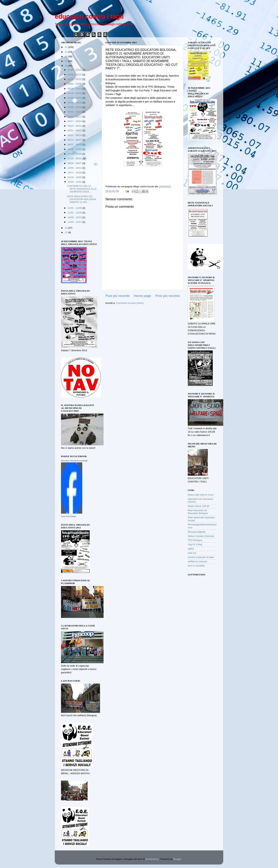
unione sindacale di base (201, 557)
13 (66, 56)
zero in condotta (196, 566)
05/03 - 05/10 (75, 112)
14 (66, 61)
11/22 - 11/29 (75, 213)
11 (66, 47)
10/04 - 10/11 (75, 168)
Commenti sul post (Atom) (130, 303)
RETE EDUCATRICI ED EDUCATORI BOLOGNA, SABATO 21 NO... (82, 199)
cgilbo (191, 549)
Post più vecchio (168, 296)
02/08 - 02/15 (75, 75)
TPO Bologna (195, 540)
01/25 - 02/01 (75, 70)
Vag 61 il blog (195, 544)
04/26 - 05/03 (75, 107)
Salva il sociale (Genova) (201, 536)
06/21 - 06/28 (75, 144)
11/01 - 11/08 (75, 208)
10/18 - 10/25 (75, 177)
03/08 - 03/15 (75, 89)
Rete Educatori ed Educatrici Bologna (198, 512)
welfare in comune (198, 561)
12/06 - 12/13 (75, 217)
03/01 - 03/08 (75, 84)
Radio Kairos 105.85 (199, 506)
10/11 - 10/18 (75, 172)
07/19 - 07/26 (75, 154)
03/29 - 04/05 (75, 93)
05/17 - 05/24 (75, 121)
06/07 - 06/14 (75, 135)
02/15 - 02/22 (75, 79)
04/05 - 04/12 (75, 98)
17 (66, 232)
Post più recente (117, 296)
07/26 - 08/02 (75, 158)
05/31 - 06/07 (75, 130)
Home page (143, 296)
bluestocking (152, 859)
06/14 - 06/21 (75, 140)
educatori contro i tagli (89, 16)
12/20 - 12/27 (75, 222)
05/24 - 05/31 (75, 126)
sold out (192, 553)
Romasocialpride (197, 532)
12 (66, 52)
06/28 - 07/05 (75, 149)
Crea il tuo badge (68, 516)
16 (66, 228)
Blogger (177, 859)
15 (66, 66)
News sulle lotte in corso (201, 495)
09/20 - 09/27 (75, 163)
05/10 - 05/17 (75, 117)
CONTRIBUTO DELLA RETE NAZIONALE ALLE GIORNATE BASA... (82, 189)
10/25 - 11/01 (75, 182)
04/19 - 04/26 (75, 103)
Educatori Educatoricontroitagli (74, 461)
